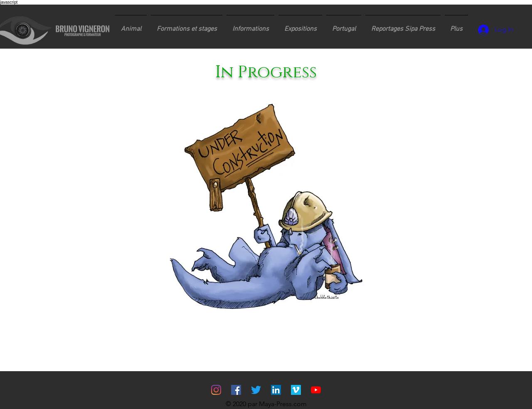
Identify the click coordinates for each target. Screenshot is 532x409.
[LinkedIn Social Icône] (276, 390)
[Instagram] (216, 390)
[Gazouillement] (256, 390)
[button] (187, 25)
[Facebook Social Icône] (236, 390)
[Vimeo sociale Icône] (296, 390)
